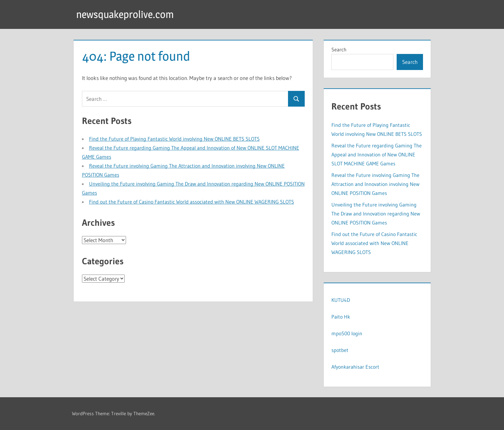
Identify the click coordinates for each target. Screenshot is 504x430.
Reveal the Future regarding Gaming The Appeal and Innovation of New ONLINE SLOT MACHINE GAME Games (377, 154)
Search (339, 49)
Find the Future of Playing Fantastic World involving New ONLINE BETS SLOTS (174, 139)
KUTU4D (341, 300)
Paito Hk (341, 317)
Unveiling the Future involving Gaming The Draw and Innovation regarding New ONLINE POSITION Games (376, 214)
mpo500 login (347, 333)
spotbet (340, 350)
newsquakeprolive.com (125, 14)
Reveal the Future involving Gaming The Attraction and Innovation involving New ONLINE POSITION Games (375, 184)
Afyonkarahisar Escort (355, 367)
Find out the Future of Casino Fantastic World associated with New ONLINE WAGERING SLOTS (192, 202)
